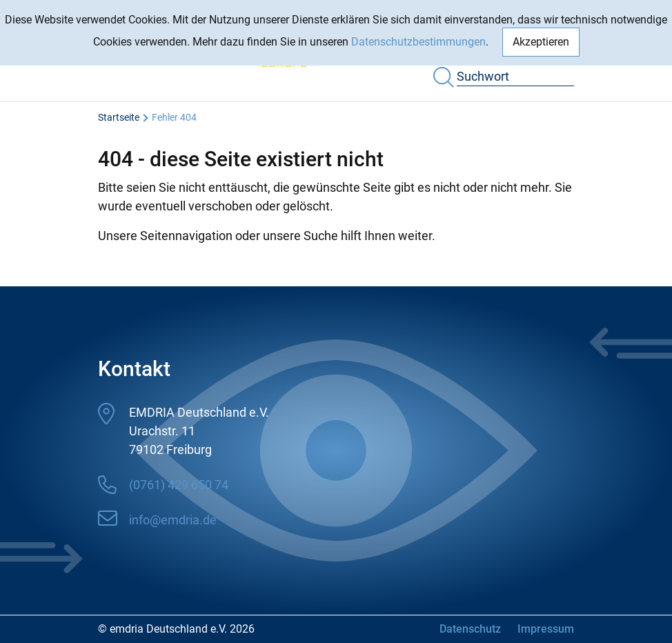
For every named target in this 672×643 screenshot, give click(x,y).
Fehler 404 (174, 117)
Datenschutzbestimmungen (418, 42)
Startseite (119, 117)
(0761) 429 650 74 (179, 485)
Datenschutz (470, 629)
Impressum (546, 629)
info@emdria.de (173, 520)
